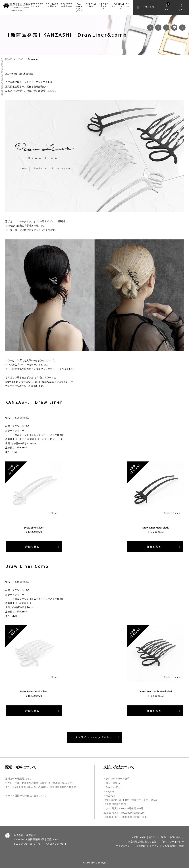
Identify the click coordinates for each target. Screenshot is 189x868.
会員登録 (141, 846)
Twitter (182, 28)
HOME (9, 59)
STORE (104, 6)
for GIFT (79, 7)
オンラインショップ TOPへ (93, 737)
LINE (174, 28)
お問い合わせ (177, 837)
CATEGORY (36, 5)
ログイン (154, 846)
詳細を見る (32, 547)
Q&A (182, 10)
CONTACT (52, 5)
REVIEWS (67, 5)
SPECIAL (91, 5)
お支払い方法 (138, 837)
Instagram (158, 28)
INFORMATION (120, 6)
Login (149, 7)
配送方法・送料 (158, 837)
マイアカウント (124, 846)
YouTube (166, 28)
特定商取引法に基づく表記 (142, 842)
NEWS (20, 59)
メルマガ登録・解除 (173, 846)
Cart (167, 7)
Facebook (150, 28)
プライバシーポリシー (172, 842)
